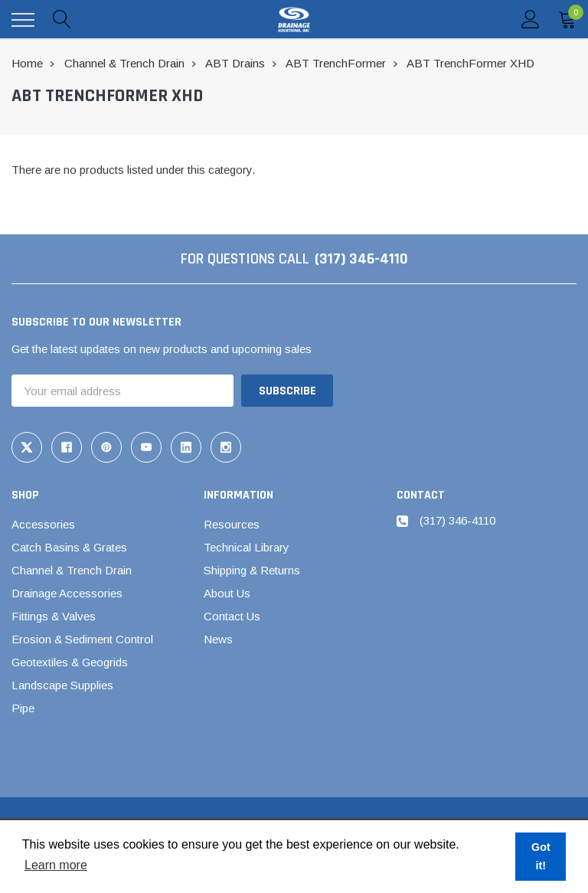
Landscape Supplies (62, 685)
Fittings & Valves (54, 616)
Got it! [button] (541, 856)
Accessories (43, 524)
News (218, 639)
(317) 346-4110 (361, 259)
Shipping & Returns (252, 570)
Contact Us (232, 616)
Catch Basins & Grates (69, 547)
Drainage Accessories (67, 593)
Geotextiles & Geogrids (70, 662)
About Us (227, 593)
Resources (232, 524)
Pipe (23, 708)
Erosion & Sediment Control (82, 639)
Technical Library (247, 547)
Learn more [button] (56, 865)
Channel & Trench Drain (72, 570)
